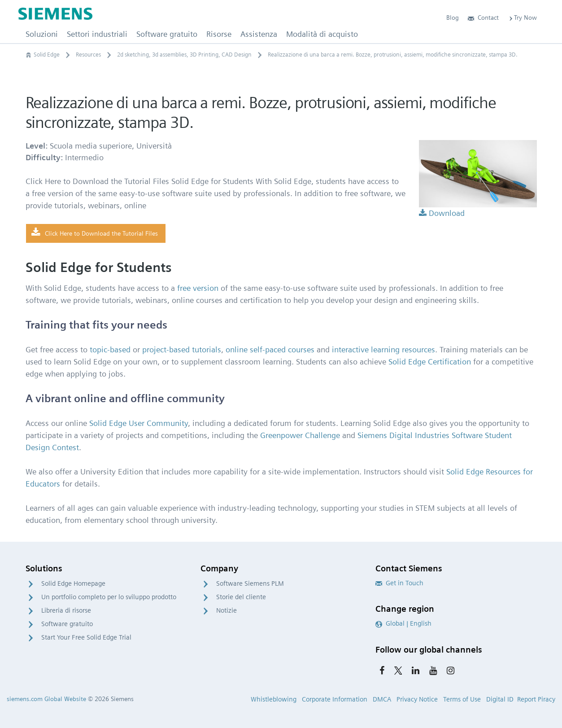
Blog (453, 18)
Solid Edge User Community (139, 423)
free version (198, 288)
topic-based (110, 349)
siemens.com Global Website (46, 699)
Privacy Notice (417, 699)
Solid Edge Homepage (73, 583)
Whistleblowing (274, 699)
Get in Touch (399, 583)
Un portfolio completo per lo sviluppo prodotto (109, 597)
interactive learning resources (383, 349)
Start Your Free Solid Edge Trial (86, 637)
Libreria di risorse (66, 610)
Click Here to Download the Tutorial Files (95, 233)
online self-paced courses (270, 349)
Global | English (403, 623)
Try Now (522, 18)
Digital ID (500, 699)
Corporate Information (335, 699)
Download (442, 213)
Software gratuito (67, 624)
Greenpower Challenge (300, 435)
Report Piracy (536, 699)
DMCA (382, 699)
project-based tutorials (182, 349)
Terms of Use (462, 699)
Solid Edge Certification (430, 362)
